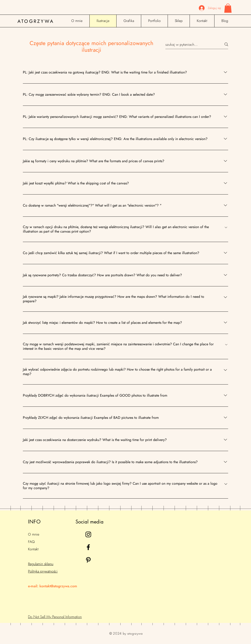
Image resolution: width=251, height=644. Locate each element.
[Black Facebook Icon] (88, 547)
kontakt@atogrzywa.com (58, 586)
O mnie (34, 534)
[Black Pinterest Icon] (88, 560)
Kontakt (33, 549)
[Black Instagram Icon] (88, 534)
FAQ (31, 542)
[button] (228, 8)
